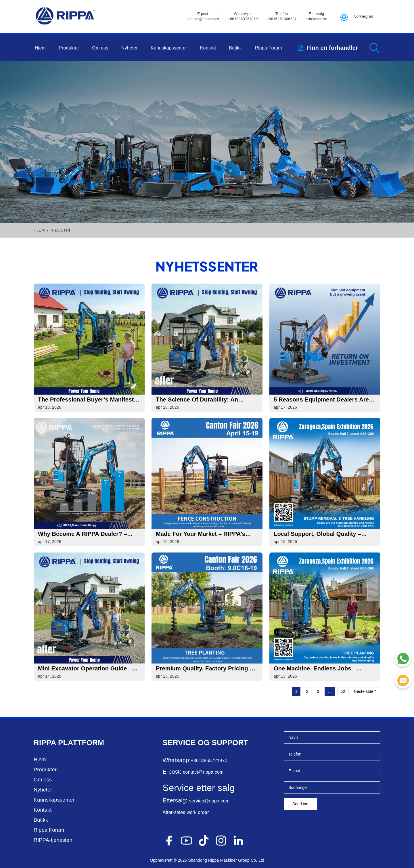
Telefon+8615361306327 (281, 16)
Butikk (235, 48)
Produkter (69, 48)
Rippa (45, 743)
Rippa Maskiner (223, 861)
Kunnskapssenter (169, 48)
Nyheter (130, 48)
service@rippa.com (209, 801)
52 (343, 692)
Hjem (40, 48)
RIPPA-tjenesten (53, 840)
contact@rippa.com (203, 772)
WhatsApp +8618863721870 (243, 16)
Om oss (100, 48)
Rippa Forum (268, 48)
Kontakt (208, 48)
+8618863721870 (209, 761)
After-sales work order (186, 813)
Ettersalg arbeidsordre (316, 16)
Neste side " (365, 692)
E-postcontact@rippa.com (203, 16)
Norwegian (363, 16)
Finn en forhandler (332, 48)
